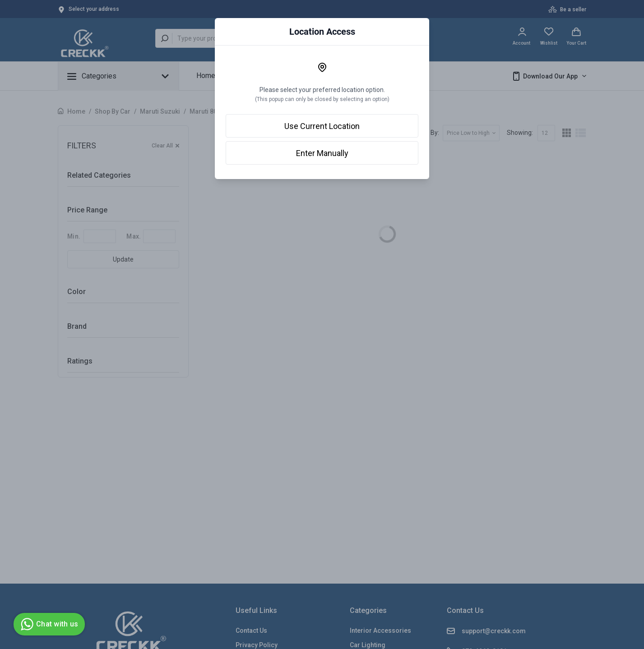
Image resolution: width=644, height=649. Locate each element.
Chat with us (48, 624)
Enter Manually (322, 153)
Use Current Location (322, 126)
